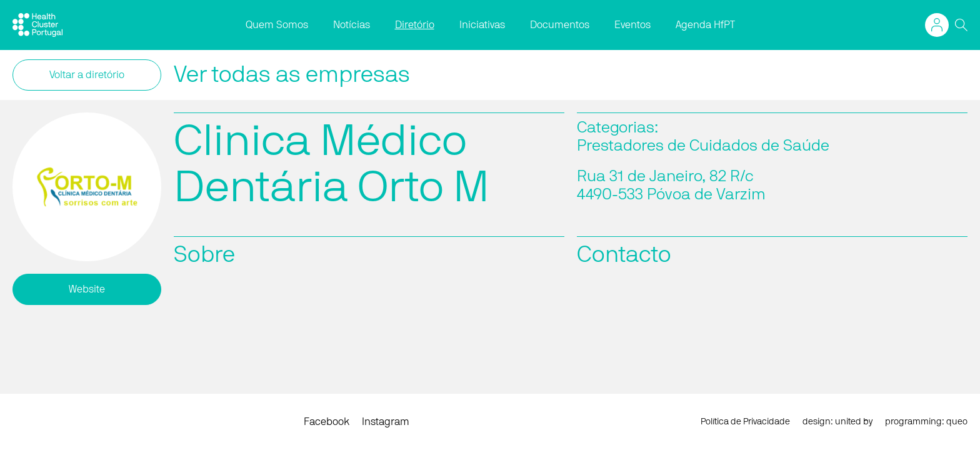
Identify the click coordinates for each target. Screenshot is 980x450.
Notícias (352, 25)
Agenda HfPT (705, 25)
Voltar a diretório (87, 75)
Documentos (560, 25)
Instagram (386, 422)
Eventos (632, 25)
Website (87, 289)
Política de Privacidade (745, 422)
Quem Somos (277, 25)
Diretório (415, 25)
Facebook (327, 422)
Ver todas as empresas (292, 75)
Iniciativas (482, 25)
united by (854, 422)
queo (957, 422)
